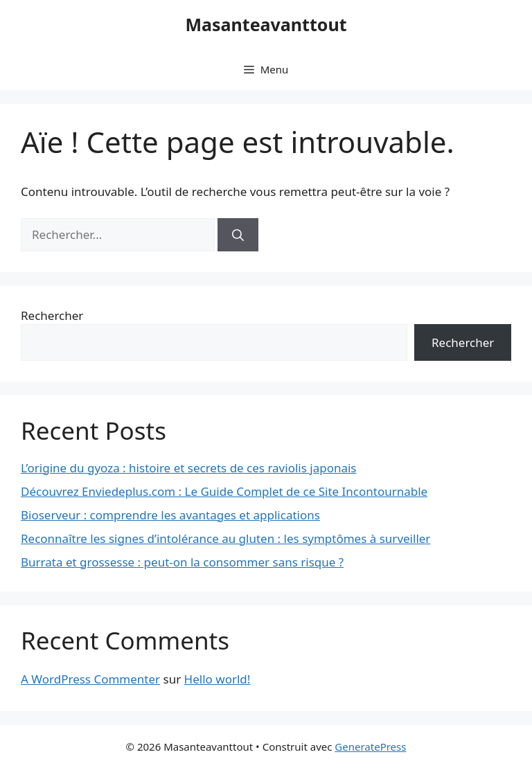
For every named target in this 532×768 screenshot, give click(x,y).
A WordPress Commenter (90, 679)
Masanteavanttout (266, 24)
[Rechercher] (238, 235)
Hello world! (218, 679)
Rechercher (52, 315)
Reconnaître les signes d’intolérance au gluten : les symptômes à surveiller (225, 538)
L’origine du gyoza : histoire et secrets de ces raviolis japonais (189, 468)
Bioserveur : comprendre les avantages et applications (170, 515)
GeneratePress (370, 747)
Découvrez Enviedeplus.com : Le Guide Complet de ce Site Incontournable (224, 491)
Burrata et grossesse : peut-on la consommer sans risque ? (182, 562)
